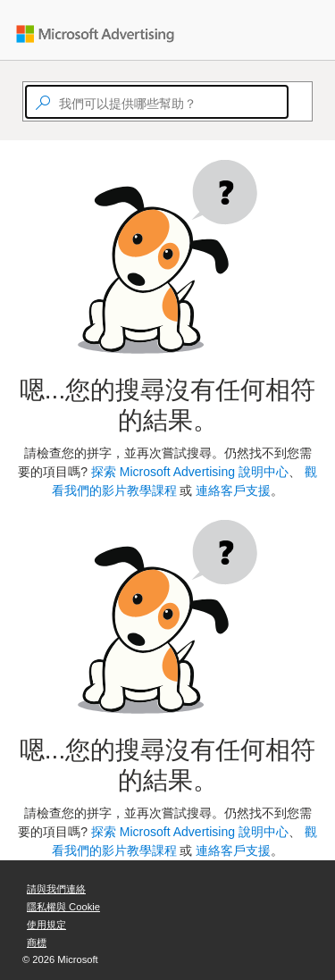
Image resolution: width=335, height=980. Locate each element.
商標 (37, 942)
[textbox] (157, 102)
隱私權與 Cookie (63, 907)
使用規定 (46, 925)
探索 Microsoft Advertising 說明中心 (190, 472)
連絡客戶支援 (233, 490)
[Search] (297, 102)
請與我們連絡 (56, 889)
